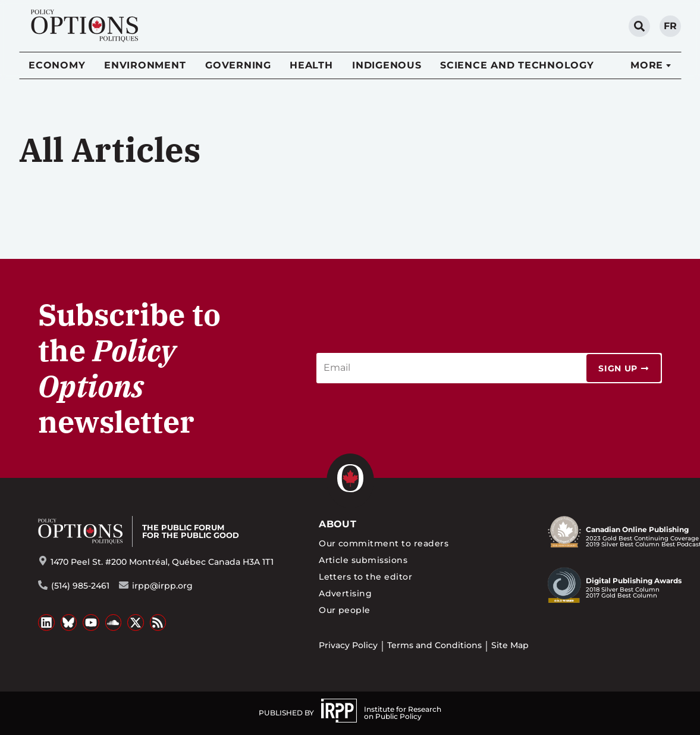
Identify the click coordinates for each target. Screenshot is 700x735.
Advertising (345, 593)
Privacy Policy (348, 645)
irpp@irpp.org (162, 586)
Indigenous (387, 65)
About (338, 524)
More (647, 65)
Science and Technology (517, 65)
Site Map (510, 645)
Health (311, 65)
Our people (345, 610)
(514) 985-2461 (80, 586)
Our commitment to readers (384, 543)
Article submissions (363, 560)
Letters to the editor (365, 577)
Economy (57, 65)
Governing (238, 65)
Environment (145, 65)
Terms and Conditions (434, 645)
